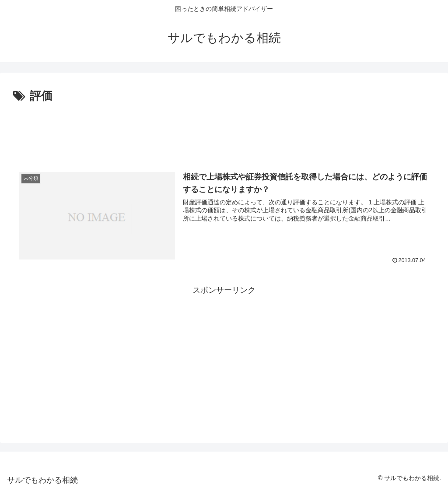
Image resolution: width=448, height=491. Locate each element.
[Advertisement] (224, 130)
